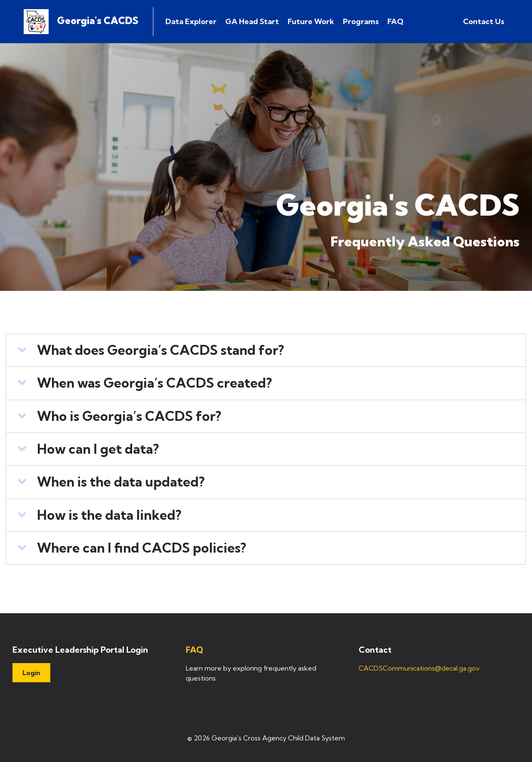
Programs (361, 21)
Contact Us (484, 21)
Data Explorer (191, 21)
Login (31, 673)
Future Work (311, 21)
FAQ (395, 21)
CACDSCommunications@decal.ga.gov (419, 668)
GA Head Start (252, 21)
